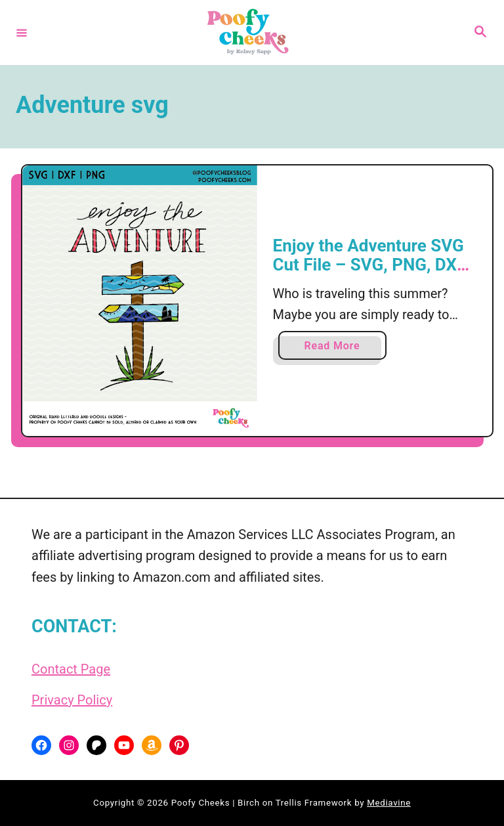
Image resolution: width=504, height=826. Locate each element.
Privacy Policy (72, 700)
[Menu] (22, 32)
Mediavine (389, 803)
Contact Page (71, 669)
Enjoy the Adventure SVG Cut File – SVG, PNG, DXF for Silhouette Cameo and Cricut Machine (370, 275)
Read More (337, 348)
